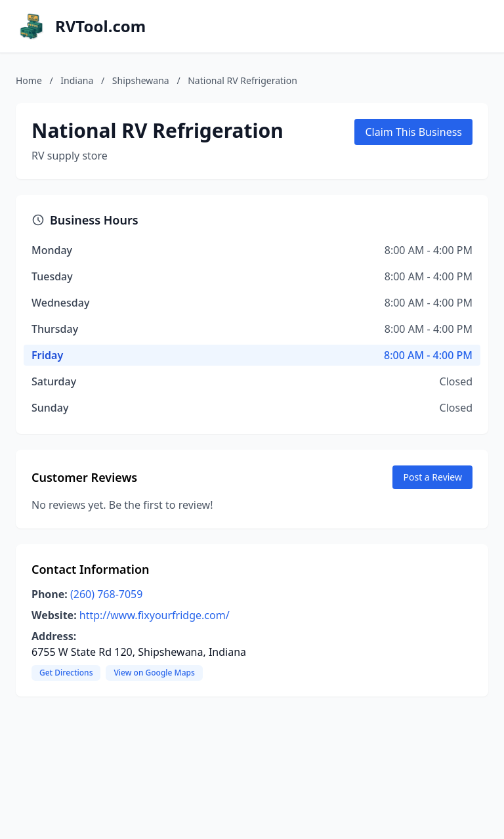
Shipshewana (141, 80)
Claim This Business (413, 132)
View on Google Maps (154, 673)
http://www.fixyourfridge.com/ (155, 615)
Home (29, 80)
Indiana (77, 80)
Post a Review (432, 477)
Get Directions (66, 673)
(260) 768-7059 (106, 594)
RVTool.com (100, 26)
